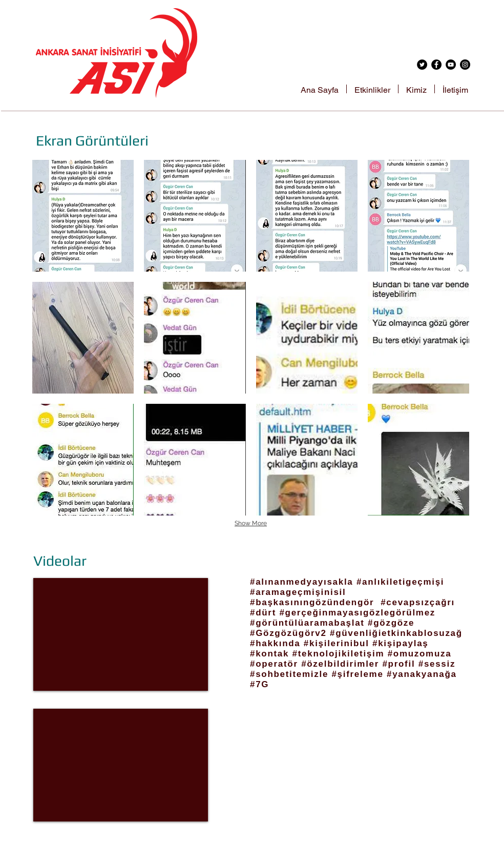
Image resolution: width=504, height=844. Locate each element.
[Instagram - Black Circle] (465, 65)
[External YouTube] (121, 634)
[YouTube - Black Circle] (451, 65)
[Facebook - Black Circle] (436, 65)
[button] (83, 216)
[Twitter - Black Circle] (422, 65)
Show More (251, 523)
